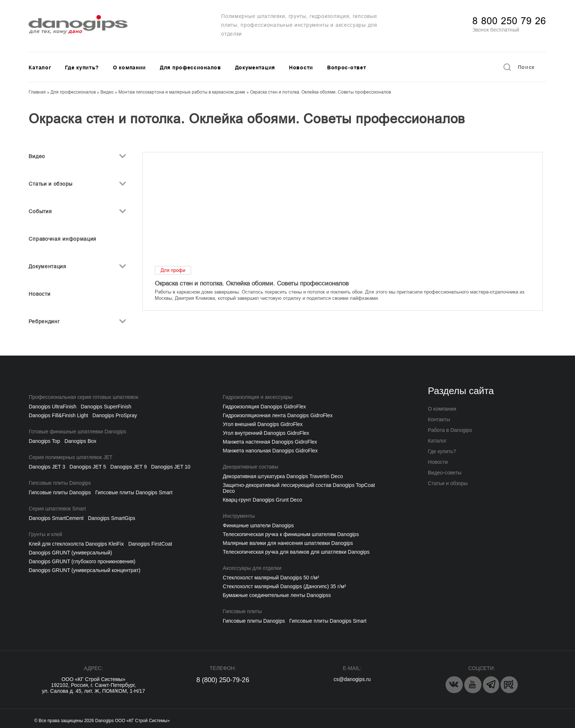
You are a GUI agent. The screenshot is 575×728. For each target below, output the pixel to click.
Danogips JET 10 (171, 467)
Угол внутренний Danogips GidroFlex (266, 433)
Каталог (40, 68)
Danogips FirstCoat (150, 544)
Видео (37, 156)
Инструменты (239, 516)
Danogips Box (80, 441)
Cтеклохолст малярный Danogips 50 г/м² (271, 578)
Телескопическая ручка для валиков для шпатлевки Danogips (296, 552)
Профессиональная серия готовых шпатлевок (83, 397)
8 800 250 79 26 (509, 21)
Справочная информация (63, 239)
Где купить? (82, 68)
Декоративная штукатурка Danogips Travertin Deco (283, 476)
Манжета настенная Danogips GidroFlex (270, 442)
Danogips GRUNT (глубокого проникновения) (82, 561)
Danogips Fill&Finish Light (58, 415)
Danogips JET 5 (88, 467)
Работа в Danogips (450, 430)
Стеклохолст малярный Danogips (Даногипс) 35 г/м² (285, 586)
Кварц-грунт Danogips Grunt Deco (263, 500)
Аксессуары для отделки (252, 568)
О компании (129, 68)
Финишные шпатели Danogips (259, 525)
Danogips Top (44, 441)
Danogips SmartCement (56, 518)
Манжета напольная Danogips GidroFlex (270, 451)
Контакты (439, 419)
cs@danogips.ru (352, 679)
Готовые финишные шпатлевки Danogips (77, 432)
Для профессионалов (191, 68)
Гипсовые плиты (242, 611)
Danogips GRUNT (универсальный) (70, 553)
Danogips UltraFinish (52, 407)
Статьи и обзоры (51, 184)
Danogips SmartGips (112, 518)
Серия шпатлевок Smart (57, 509)
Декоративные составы (251, 467)
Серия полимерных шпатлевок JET (70, 457)
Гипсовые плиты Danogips (60, 483)
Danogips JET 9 (129, 467)
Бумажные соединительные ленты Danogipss (277, 595)
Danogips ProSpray (115, 415)
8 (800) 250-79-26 (223, 680)
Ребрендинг (44, 321)
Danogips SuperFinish (106, 407)
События (40, 211)
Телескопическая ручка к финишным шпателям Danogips (291, 534)
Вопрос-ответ (347, 68)
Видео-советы (445, 473)
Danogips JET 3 (47, 467)
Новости (301, 68)
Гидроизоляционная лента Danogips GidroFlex (278, 415)
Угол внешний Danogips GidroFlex (263, 424)
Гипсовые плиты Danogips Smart (134, 492)
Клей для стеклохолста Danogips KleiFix (76, 544)
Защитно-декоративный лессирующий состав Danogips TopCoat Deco (299, 488)
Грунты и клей (45, 534)
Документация (255, 68)
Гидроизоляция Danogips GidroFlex (265, 407)
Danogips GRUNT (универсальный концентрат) (84, 570)
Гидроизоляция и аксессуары (258, 397)
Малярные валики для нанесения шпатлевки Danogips (288, 543)
